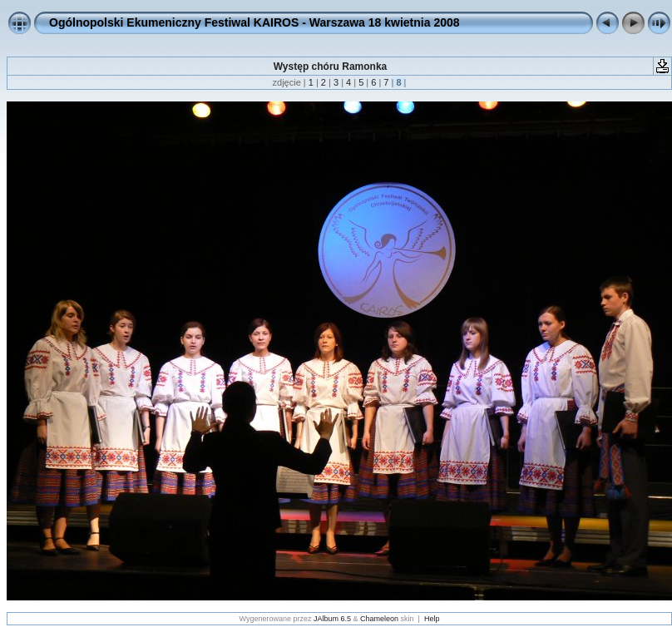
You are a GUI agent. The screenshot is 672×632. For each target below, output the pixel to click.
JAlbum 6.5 (332, 619)
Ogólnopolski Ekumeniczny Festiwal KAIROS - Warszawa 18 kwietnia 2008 (254, 22)
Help (432, 619)
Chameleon (379, 619)
